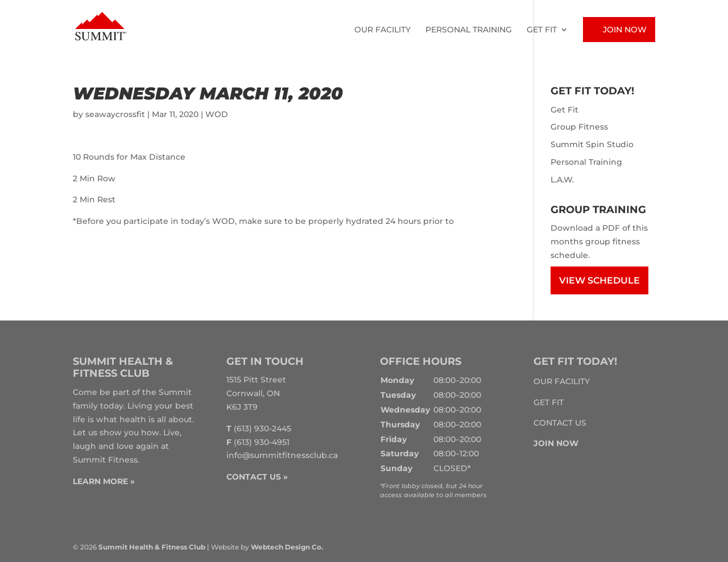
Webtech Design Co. (287, 547)
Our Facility (382, 30)
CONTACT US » (257, 477)
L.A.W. (562, 180)
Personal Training (469, 30)
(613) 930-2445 (262, 428)
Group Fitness (579, 127)
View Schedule (599, 280)
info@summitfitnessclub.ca (282, 455)
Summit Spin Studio (592, 144)
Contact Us (560, 423)
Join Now (625, 30)
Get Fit (542, 30)
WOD (217, 114)
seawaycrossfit (115, 114)
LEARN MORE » (104, 481)
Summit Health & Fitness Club (152, 547)
